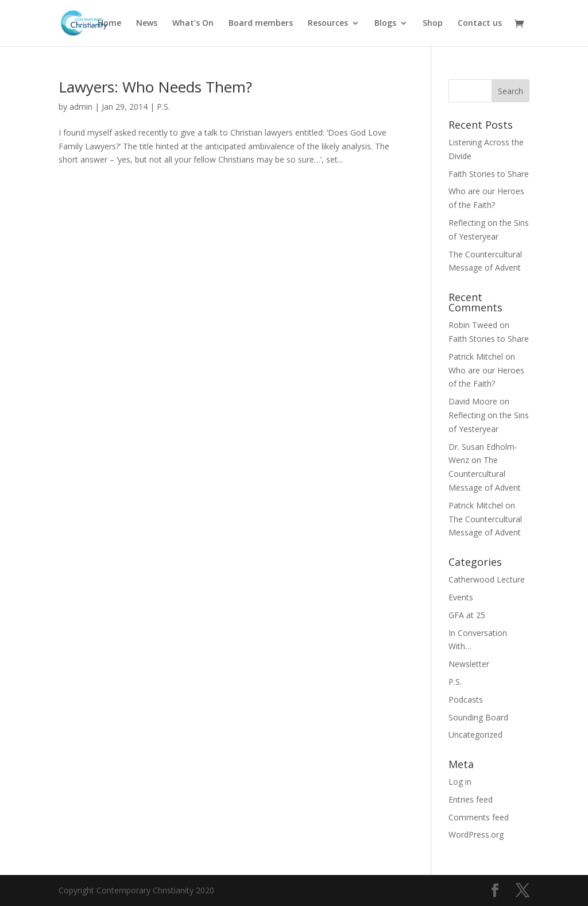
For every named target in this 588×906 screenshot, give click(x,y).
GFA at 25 (467, 615)
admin (81, 107)
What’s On (193, 24)
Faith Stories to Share (489, 174)
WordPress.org (476, 834)
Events (461, 597)
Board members (261, 24)
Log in (460, 782)
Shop (433, 24)
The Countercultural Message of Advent (485, 474)
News (147, 24)
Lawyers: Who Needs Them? (155, 87)
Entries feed (471, 799)
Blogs (385, 24)
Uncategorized (475, 735)
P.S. (163, 107)
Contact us (480, 24)
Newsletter (469, 664)
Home (109, 24)
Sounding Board (478, 717)
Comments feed (479, 817)
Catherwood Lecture (487, 579)
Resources (328, 24)
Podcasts (466, 699)
